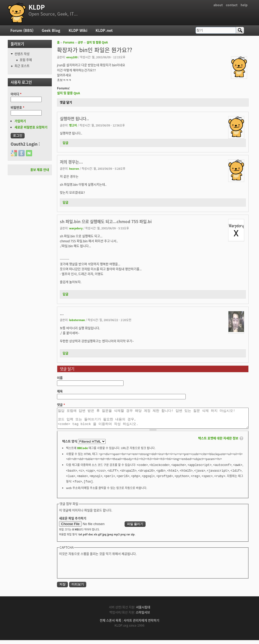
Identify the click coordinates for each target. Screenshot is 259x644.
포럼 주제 (26, 60)
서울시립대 (143, 611)
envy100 (72, 57)
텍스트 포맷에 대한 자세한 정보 (218, 442)
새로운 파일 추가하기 (73, 522)
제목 (60, 391)
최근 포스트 (22, 66)
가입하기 (20, 121)
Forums (69, 42)
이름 (60, 378)
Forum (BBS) (22, 30)
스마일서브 (143, 616)
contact (232, 5)
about (218, 5)
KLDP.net (104, 30)
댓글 (61, 405)
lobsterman (77, 320)
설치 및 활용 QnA (97, 42)
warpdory (76, 228)
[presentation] (98, 570)
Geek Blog (51, 30)
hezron (74, 168)
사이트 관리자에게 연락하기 (141, 624)
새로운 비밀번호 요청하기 (31, 127)
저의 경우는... (71, 162)
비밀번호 (17, 108)
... (62, 313)
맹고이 (73, 125)
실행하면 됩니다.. (74, 119)
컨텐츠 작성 (22, 54)
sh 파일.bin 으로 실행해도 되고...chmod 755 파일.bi (106, 221)
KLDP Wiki (78, 30)
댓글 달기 (66, 102)
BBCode (82, 452)
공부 (80, 42)
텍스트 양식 (70, 445)
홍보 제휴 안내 (40, 170)
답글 (66, 143)
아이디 (16, 94)
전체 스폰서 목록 (110, 624)
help (244, 5)
